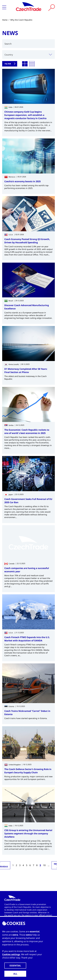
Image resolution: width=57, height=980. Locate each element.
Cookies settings (11, 954)
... (49, 865)
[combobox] (28, 55)
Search (8, 44)
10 (44, 865)
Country (9, 55)
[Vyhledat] (52, 8)
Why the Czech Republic (21, 20)
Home (5, 20)
